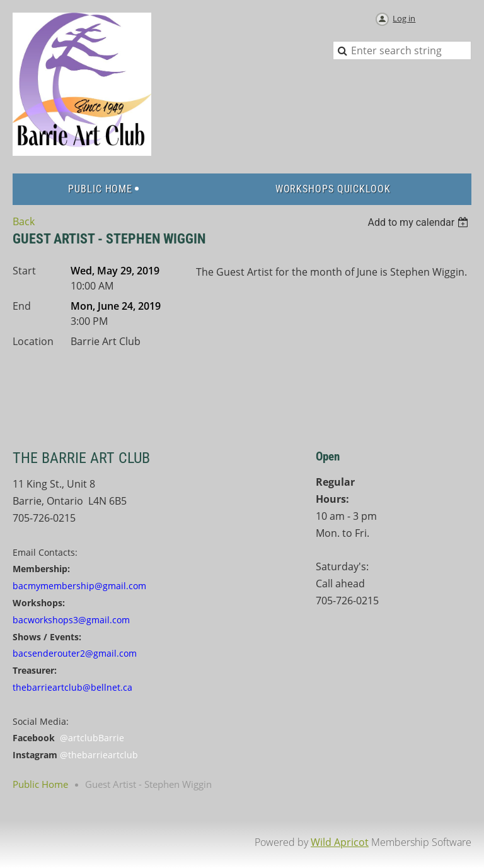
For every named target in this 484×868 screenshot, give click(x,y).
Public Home (40, 784)
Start (24, 271)
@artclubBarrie (92, 738)
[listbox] (419, 222)
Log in (404, 18)
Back (24, 221)
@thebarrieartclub (99, 755)
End (22, 306)
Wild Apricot (340, 842)
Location (33, 341)
